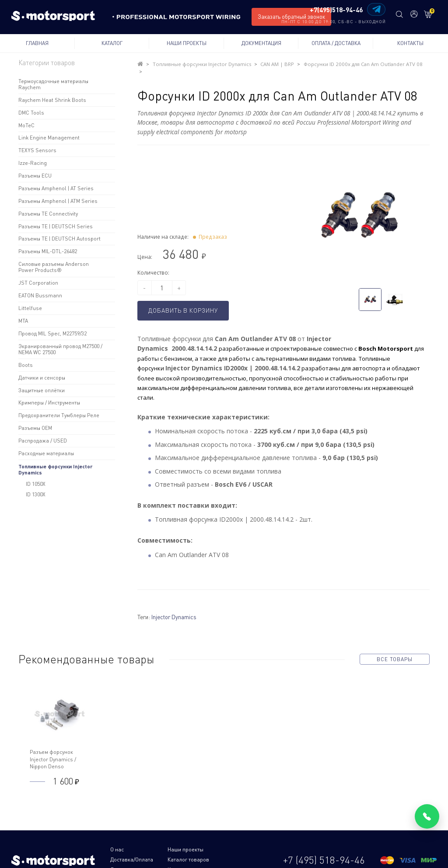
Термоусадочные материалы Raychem (53, 84)
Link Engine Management (49, 138)
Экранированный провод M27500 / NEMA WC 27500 (60, 349)
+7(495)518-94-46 (336, 10)
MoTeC (26, 125)
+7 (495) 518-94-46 (324, 845)
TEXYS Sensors (37, 150)
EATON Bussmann (40, 295)
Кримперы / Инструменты (49, 403)
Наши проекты (187, 43)
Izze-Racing (33, 163)
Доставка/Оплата (226, 841)
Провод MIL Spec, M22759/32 (52, 333)
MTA (23, 321)
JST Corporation (38, 283)
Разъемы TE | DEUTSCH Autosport (59, 239)
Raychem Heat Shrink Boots (52, 100)
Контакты (410, 43)
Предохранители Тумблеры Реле (59, 415)
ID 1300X (36, 494)
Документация (261, 43)
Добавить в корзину (186, 302)
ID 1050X (36, 484)
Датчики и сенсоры (42, 378)
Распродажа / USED (43, 441)
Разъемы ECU (35, 176)
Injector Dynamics (174, 608)
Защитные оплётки (42, 390)
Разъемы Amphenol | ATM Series (58, 201)
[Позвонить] (427, 816)
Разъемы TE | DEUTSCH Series (56, 226)
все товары (394, 650)
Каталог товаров (131, 849)
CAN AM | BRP (261, 64)
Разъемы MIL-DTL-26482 (48, 251)
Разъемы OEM (35, 428)
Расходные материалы (46, 453)
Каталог (112, 43)
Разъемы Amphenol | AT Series (56, 188)
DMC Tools (31, 113)
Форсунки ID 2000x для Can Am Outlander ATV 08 (339, 64)
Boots (26, 365)
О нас (117, 841)
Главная (37, 43)
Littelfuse (30, 308)
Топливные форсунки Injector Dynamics (56, 469)
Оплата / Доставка (336, 43)
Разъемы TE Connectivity (48, 214)
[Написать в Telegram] (376, 9)
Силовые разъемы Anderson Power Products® (54, 267)
